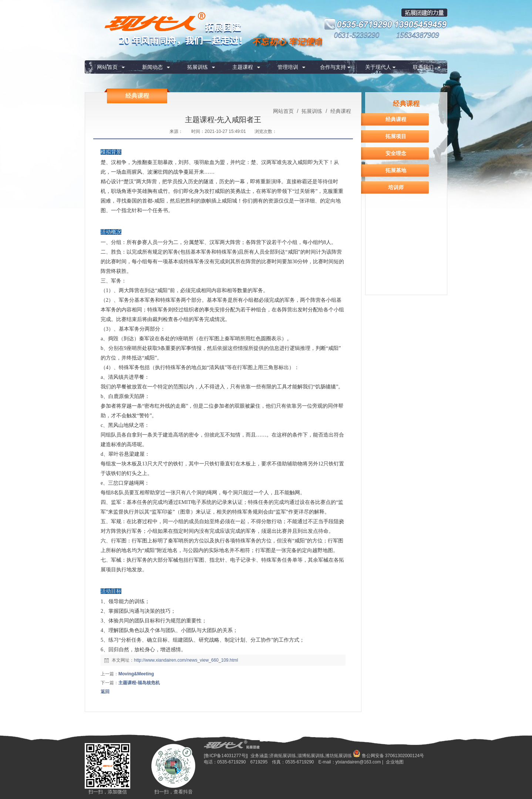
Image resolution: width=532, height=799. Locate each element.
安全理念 (396, 153)
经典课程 (340, 111)
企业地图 (395, 762)
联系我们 (423, 67)
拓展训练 (198, 67)
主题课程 (243, 67)
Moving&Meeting (136, 674)
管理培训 (288, 67)
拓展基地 (396, 170)
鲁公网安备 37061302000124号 (388, 756)
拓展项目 (396, 136)
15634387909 (418, 35)
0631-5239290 (357, 35)
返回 (105, 692)
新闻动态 (152, 67)
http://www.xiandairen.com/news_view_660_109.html (186, 660)
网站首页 (107, 67)
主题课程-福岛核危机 (139, 683)
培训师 (396, 187)
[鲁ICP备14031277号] (225, 756)
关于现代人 (378, 67)
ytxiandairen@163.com (358, 762)
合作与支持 (333, 67)
